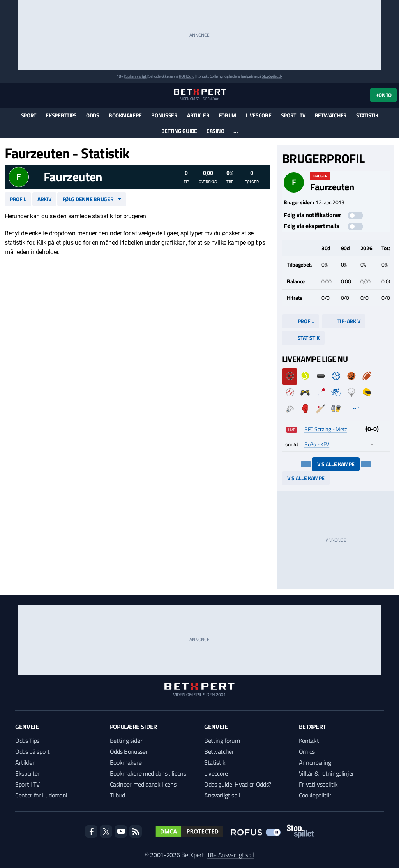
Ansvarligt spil (222, 795)
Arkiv (44, 199)
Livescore (258, 115)
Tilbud (117, 795)
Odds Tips (27, 741)
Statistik (367, 115)
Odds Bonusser (129, 751)
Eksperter (27, 773)
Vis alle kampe (336, 464)
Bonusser (164, 115)
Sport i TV (293, 115)
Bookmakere (125, 115)
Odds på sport (33, 751)
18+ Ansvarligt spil (230, 855)
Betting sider (126, 741)
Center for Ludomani (41, 795)
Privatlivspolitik (319, 784)
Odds (93, 115)
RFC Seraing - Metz (326, 429)
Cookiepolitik (315, 795)
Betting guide (179, 131)
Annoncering (315, 762)
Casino (215, 131)
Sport (29, 115)
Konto (383, 95)
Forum (228, 115)
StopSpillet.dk (272, 76)
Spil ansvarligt (136, 76)
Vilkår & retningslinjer (327, 773)
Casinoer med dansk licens (143, 784)
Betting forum (222, 741)
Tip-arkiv (344, 321)
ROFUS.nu (186, 76)
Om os (307, 751)
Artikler (198, 115)
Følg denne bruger (88, 199)
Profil (18, 199)
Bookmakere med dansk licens (148, 773)
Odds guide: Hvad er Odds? (238, 784)
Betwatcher (331, 115)
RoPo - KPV (317, 444)
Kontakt (309, 741)
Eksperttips (61, 115)
